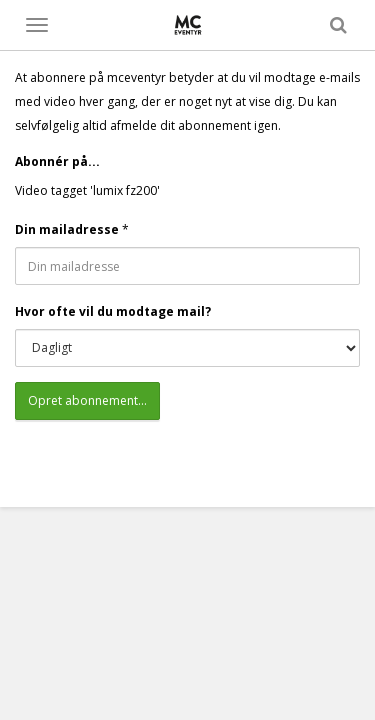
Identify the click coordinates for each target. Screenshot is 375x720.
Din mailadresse (67, 229)
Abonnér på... (57, 161)
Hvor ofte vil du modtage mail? (113, 311)
